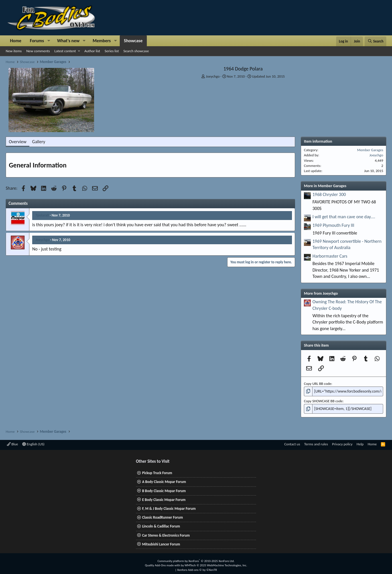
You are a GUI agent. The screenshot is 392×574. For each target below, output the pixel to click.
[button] (49, 41)
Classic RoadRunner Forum (162, 517)
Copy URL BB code (318, 384)
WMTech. (216, 564)
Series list (112, 51)
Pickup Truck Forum (157, 472)
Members (102, 41)
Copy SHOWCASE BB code (323, 400)
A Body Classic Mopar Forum (164, 481)
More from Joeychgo (321, 293)
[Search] (375, 41)
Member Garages (370, 150)
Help (360, 443)
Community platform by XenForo (196, 560)
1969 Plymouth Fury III (333, 225)
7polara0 (42, 215)
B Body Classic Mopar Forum (164, 490)
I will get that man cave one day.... (344, 217)
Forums (37, 41)
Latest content (65, 51)
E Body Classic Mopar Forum (164, 499)
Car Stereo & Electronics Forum (166, 534)
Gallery (39, 142)
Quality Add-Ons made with (163, 564)
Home (16, 41)
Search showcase (136, 51)
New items (14, 51)
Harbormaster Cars (330, 256)
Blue (12, 443)
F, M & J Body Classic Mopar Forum (169, 508)
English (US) (33, 443)
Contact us (292, 443)
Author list (92, 51)
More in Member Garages (325, 186)
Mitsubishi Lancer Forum (161, 543)
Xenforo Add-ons (197, 569)
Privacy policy (342, 443)
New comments (38, 51)
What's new (68, 41)
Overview (18, 142)
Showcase (133, 41)
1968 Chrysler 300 (329, 194)
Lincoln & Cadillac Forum (161, 525)
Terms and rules (316, 443)
